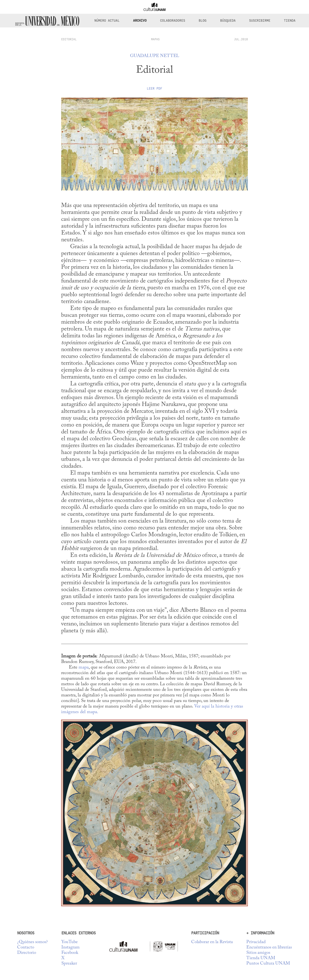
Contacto (26, 948)
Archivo (140, 21)
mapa (84, 667)
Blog (203, 21)
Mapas (155, 39)
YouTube (70, 942)
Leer (154, 89)
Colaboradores (173, 21)
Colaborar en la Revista (212, 942)
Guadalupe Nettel (155, 56)
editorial (69, 39)
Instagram (70, 948)
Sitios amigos (258, 953)
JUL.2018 (241, 39)
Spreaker (69, 964)
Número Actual (107, 21)
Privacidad (256, 942)
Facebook (70, 953)
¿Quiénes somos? (33, 942)
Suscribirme (260, 21)
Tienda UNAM (261, 958)
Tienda (290, 21)
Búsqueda (228, 21)
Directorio (27, 953)
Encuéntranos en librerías (269, 948)
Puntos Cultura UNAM (268, 964)
